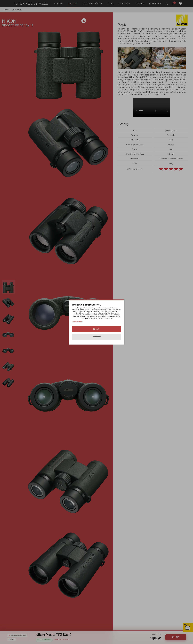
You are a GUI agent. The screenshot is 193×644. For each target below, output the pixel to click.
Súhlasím (96, 329)
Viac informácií (77, 322)
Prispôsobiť (97, 337)
